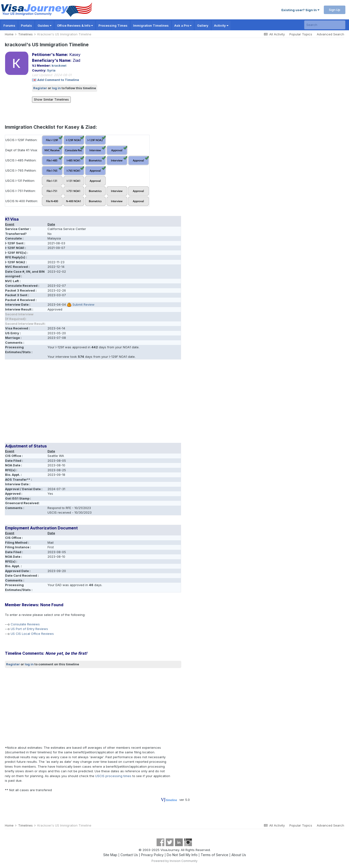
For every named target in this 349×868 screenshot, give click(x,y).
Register (40, 88)
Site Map (110, 855)
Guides (44, 25)
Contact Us (129, 855)
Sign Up (335, 10)
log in (56, 88)
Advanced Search (330, 34)
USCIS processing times (113, 776)
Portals (26, 25)
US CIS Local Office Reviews (32, 634)
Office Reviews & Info (75, 25)
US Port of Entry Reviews (29, 629)
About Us (239, 855)
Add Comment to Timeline (58, 80)
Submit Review (83, 304)
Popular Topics (301, 34)
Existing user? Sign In (300, 10)
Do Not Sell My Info (182, 855)
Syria (51, 70)
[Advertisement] (93, 403)
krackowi (59, 65)
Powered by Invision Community (174, 861)
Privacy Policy (152, 855)
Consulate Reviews (25, 624)
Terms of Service (214, 855)
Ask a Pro (183, 25)
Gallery (203, 25)
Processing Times (113, 25)
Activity (221, 25)
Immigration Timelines (151, 25)
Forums (9, 25)
